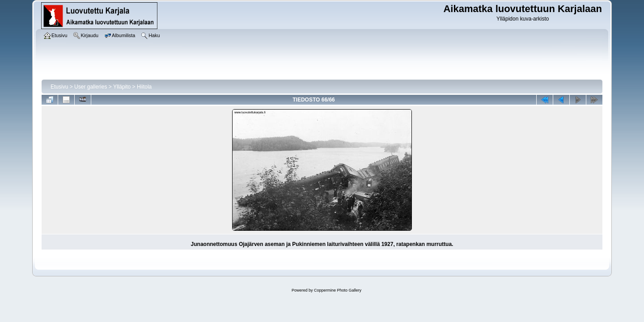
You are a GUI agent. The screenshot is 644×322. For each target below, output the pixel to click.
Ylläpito (122, 87)
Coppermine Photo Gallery (338, 290)
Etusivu (59, 87)
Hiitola (144, 87)
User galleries (91, 87)
